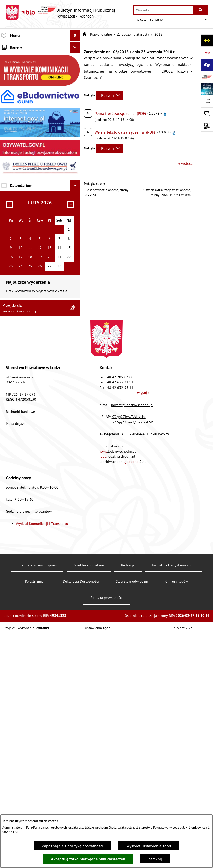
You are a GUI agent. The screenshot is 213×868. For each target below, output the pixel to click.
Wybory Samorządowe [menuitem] (21, 239)
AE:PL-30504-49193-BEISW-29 (145, 668)
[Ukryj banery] (75, 281)
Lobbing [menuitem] (9, 148)
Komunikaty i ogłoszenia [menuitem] (23, 107)
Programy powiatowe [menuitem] (20, 158)
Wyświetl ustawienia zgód (149, 846)
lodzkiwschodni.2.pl (123, 696)
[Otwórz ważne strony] (207, 101)
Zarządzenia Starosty (133, 34)
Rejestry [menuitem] (9, 249)
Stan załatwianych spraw (38, 799)
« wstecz (185, 163)
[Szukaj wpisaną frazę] (201, 10)
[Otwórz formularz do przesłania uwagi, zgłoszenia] (207, 113)
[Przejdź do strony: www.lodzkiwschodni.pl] (207, 77)
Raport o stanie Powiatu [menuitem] (23, 87)
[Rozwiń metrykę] (110, 95)
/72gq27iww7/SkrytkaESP (133, 656)
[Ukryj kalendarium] (75, 420)
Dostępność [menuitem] (12, 188)
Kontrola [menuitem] (10, 209)
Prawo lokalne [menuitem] (14, 77)
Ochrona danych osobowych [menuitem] (26, 198)
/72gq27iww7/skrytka (129, 651)
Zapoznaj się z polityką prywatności (73, 846)
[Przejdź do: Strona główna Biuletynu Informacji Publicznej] (85, 34)
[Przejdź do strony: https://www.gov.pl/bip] (207, 53)
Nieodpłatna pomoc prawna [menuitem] (26, 127)
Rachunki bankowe (20, 646)
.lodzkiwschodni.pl (117, 680)
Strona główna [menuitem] (15, 46)
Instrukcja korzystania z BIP (173, 799)
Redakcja (128, 799)
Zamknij (155, 859)
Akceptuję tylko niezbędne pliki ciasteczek (88, 859)
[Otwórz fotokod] (207, 126)
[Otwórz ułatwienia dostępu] (207, 40)
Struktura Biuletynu (89, 799)
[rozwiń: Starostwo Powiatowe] (76, 66)
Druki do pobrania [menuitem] (18, 270)
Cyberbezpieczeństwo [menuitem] (21, 259)
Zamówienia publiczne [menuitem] (22, 117)
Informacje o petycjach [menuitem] (22, 138)
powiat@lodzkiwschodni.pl (132, 639)
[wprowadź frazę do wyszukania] (163, 10)
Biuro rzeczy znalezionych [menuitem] (24, 168)
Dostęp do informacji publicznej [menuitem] (30, 178)
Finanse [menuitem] (9, 97)
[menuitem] (40, 56)
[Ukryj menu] (75, 36)
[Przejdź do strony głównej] (60, 13)
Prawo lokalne (101, 34)
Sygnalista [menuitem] (11, 229)
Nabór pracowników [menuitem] (20, 219)
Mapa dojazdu (17, 658)
